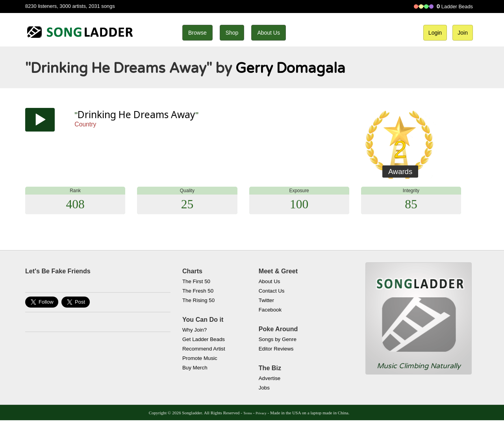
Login (435, 33)
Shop (232, 33)
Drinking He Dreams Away (136, 114)
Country (85, 124)
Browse (197, 33)
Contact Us (272, 291)
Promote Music (200, 358)
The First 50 (196, 281)
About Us (269, 33)
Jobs (264, 388)
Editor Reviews (276, 349)
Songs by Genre (278, 339)
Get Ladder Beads (204, 339)
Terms (248, 413)
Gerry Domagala (290, 68)
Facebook (270, 310)
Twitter (266, 300)
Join (463, 33)
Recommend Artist (204, 349)
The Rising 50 (198, 300)
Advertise (270, 378)
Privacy (261, 413)
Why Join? (195, 330)
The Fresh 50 (198, 291)
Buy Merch (195, 368)
